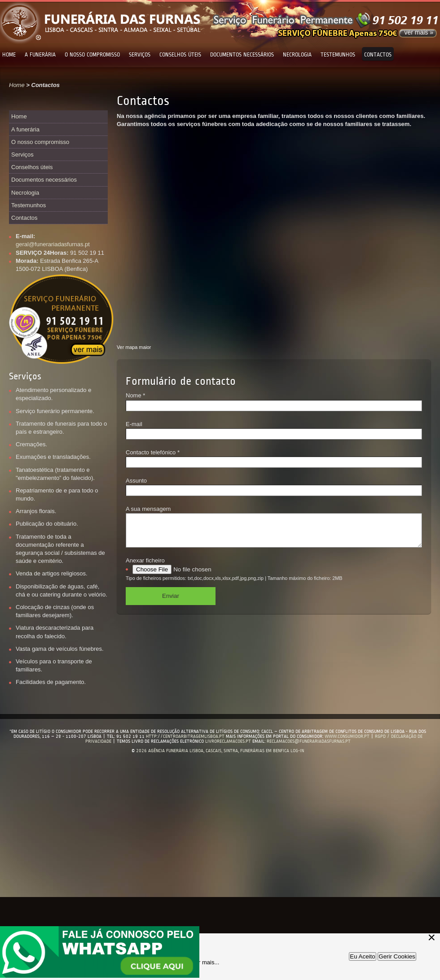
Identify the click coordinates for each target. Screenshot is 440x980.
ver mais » (419, 32)
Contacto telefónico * (153, 452)
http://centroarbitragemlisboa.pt (186, 736)
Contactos (378, 55)
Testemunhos (338, 55)
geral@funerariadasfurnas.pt (53, 244)
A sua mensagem (148, 509)
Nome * (135, 395)
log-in (297, 751)
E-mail (134, 424)
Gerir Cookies (397, 956)
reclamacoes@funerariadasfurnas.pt (309, 741)
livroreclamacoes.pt (228, 741)
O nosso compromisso (92, 55)
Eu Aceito (362, 956)
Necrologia (297, 55)
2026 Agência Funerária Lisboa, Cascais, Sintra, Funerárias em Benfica (213, 751)
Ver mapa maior (134, 347)
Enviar (171, 603)
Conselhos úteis (180, 55)
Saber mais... (202, 962)
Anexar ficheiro (145, 567)
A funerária (40, 55)
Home (9, 55)
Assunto (136, 481)
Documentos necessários (242, 55)
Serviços (140, 55)
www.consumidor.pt (347, 736)
